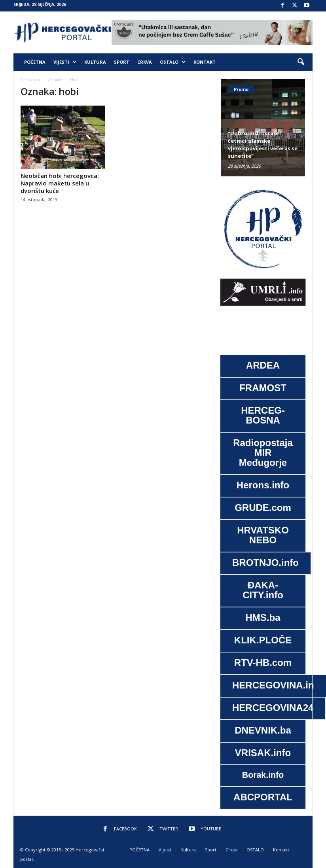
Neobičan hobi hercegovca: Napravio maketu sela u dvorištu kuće (60, 183)
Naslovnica (30, 79)
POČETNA (35, 62)
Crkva (145, 62)
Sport (122, 62)
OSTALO (173, 62)
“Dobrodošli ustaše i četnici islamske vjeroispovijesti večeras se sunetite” (263, 145)
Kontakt (205, 62)
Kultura (95, 62)
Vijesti (65, 62)
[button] (301, 62)
